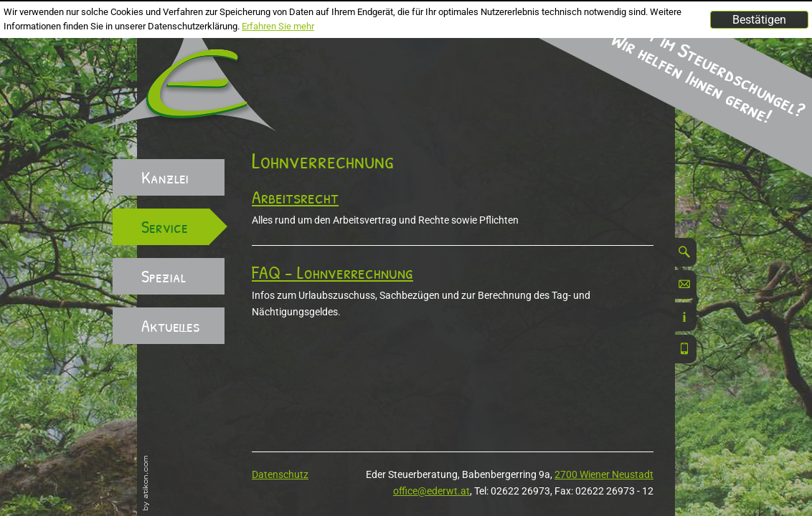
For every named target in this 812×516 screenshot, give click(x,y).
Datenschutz (280, 474)
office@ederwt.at (431, 491)
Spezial (164, 276)
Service (165, 226)
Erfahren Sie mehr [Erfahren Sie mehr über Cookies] (278, 26)
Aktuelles (171, 325)
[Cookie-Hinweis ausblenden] (759, 20)
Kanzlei (165, 177)
